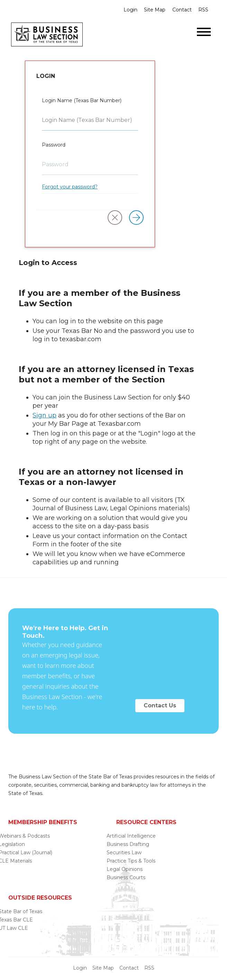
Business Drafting (128, 844)
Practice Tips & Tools (131, 861)
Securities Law (124, 853)
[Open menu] (204, 32)
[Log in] (136, 218)
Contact (182, 10)
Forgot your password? (70, 187)
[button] (115, 218)
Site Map (155, 10)
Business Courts (126, 877)
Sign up (44, 415)
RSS (203, 10)
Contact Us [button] (160, 705)
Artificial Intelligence (131, 836)
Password (54, 145)
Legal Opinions (125, 869)
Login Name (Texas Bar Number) (82, 100)
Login (130, 10)
